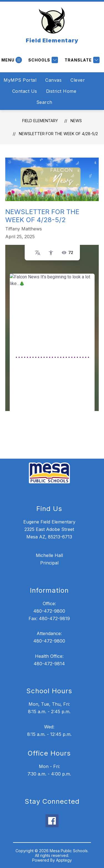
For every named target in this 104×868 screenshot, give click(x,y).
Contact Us (25, 91)
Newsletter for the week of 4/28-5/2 (58, 134)
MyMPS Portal (20, 80)
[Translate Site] (81, 60)
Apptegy (64, 860)
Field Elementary (40, 121)
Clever (78, 80)
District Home (61, 91)
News (76, 121)
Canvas (53, 80)
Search (44, 102)
